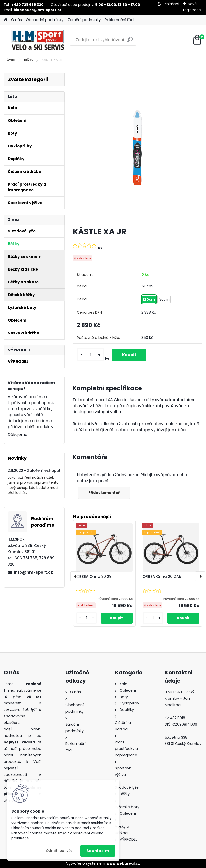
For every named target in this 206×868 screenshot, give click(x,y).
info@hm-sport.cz (33, 572)
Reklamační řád (119, 20)
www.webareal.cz (123, 863)
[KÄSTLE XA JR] (137, 148)
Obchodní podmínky (45, 20)
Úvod (11, 60)
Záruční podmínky (84, 20)
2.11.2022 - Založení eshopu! (34, 471)
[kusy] (91, 355)
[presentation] (75, 576)
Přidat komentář (104, 493)
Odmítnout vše (59, 851)
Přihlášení (171, 4)
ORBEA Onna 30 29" (95, 576)
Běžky (29, 60)
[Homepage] (5, 20)
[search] (130, 42)
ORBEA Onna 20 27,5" (163, 576)
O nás (17, 20)
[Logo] (38, 40)
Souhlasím (98, 851)
